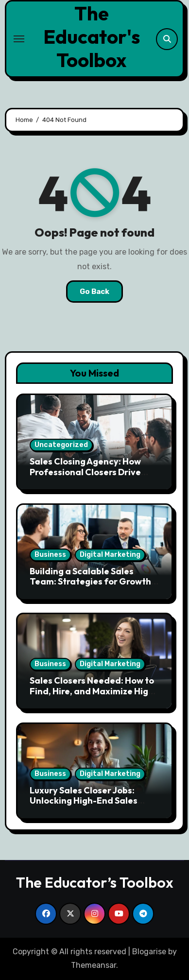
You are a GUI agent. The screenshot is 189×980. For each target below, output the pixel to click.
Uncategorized (61, 445)
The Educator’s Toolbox (95, 882)
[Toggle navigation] (19, 39)
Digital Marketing (110, 555)
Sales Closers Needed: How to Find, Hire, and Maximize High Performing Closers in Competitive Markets (92, 696)
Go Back (94, 292)
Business (50, 555)
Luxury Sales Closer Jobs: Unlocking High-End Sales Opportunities (84, 801)
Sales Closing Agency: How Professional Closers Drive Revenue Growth (85, 472)
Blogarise (149, 952)
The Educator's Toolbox (92, 36)
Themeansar (94, 965)
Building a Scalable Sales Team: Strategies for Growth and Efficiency (90, 582)
